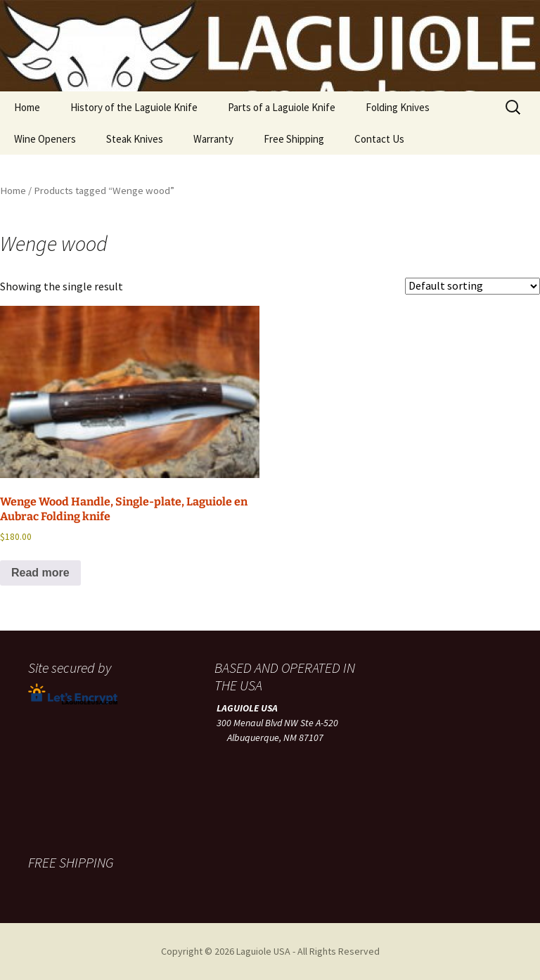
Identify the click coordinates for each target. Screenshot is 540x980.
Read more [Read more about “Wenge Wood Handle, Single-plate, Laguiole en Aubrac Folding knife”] (40, 573)
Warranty (213, 139)
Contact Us (379, 139)
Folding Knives (398, 107)
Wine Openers (45, 139)
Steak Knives (135, 139)
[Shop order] (472, 286)
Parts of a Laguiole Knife (282, 107)
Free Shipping (294, 139)
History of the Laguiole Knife (134, 107)
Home (27, 107)
